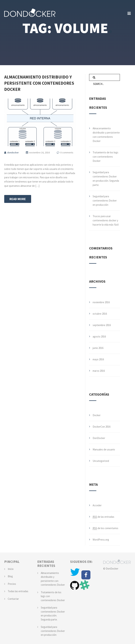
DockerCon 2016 (102, 427)
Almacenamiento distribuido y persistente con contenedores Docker (39, 83)
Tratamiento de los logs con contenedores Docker (105, 157)
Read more (18, 199)
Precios (12, 584)
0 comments (67, 152)
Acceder (97, 505)
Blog (10, 576)
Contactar (13, 599)
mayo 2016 (98, 359)
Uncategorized (101, 461)
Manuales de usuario (104, 449)
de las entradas (103, 517)
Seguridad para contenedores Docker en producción (105, 201)
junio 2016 (98, 348)
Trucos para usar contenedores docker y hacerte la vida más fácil (106, 220)
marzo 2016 (99, 371)
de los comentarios (105, 528)
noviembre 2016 (101, 302)
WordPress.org (101, 540)
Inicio (11, 569)
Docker (97, 415)
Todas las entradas (18, 591)
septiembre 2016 (102, 325)
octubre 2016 (100, 314)
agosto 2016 (99, 336)
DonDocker (99, 438)
